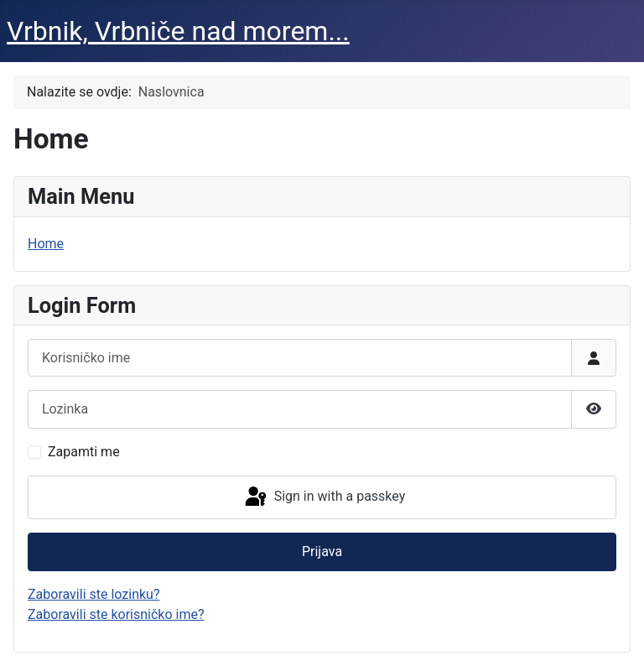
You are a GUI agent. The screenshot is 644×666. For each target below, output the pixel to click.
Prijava (322, 552)
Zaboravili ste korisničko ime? (116, 614)
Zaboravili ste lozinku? (93, 594)
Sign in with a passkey (324, 497)
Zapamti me (84, 452)
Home (46, 244)
